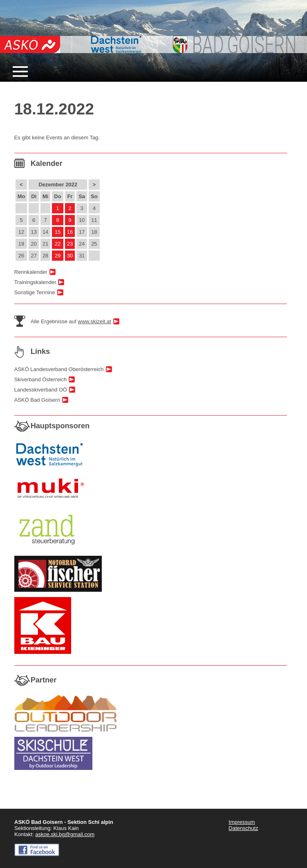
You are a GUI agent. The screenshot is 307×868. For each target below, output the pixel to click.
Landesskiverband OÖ (41, 390)
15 (58, 232)
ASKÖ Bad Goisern (37, 400)
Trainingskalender (35, 282)
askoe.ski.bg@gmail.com (65, 834)
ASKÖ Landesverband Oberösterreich (59, 369)
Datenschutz (243, 828)
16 (70, 232)
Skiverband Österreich (41, 379)
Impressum (242, 822)
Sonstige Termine (35, 292)
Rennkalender (31, 272)
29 (58, 256)
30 (70, 256)
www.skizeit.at (94, 321)
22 (58, 244)
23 (70, 244)
